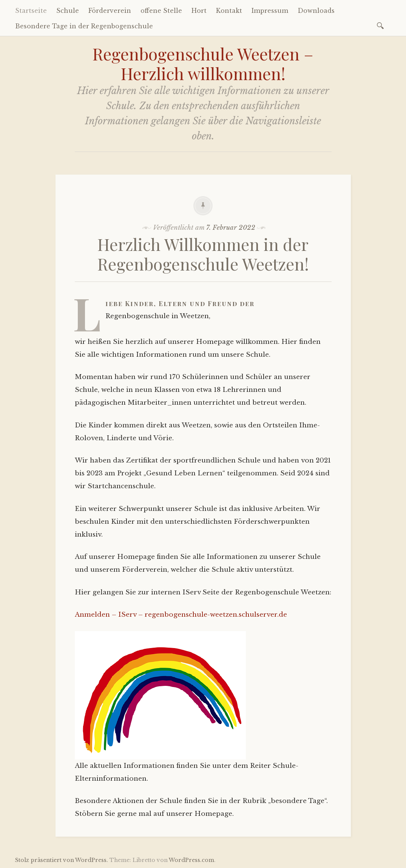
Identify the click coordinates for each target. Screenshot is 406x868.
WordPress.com (191, 860)
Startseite (31, 11)
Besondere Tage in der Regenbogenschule (84, 26)
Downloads (316, 11)
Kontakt (229, 11)
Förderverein (110, 11)
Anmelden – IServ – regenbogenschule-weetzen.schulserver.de (181, 615)
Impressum (270, 11)
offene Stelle (161, 11)
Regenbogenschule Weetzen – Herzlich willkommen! (203, 63)
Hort (199, 11)
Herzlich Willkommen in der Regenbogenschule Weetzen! (203, 254)
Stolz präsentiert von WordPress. (62, 860)
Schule (68, 11)
